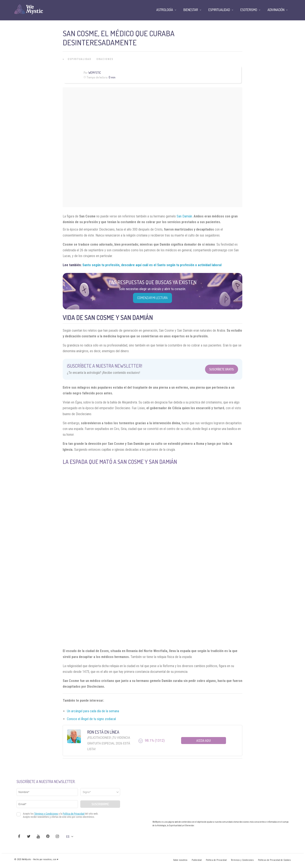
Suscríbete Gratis (222, 369)
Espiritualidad (80, 59)
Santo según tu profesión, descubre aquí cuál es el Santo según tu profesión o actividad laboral (152, 265)
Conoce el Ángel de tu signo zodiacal (91, 719)
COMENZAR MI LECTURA (152, 298)
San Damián (184, 216)
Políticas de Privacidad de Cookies (274, 860)
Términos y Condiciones (242, 860)
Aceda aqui (204, 741)
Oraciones (105, 59)
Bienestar (191, 10)
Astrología (165, 10)
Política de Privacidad (216, 860)
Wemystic (95, 73)
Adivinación (276, 10)
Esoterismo (249, 10)
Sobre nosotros (180, 860)
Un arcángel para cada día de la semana (93, 711)
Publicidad (197, 860)
